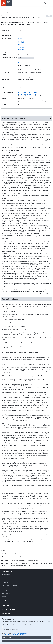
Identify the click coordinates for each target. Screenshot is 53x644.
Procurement (6, 613)
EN (36, 66)
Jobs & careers (7, 601)
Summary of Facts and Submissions (14, 119)
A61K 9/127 (21, 48)
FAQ (3, 580)
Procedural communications (9, 585)
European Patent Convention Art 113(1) (28, 93)
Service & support (8, 571)
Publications (5, 582)
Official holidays (6, 594)
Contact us (5, 588)
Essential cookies (8, 627)
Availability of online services (9, 577)
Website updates (6, 574)
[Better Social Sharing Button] (51, 16)
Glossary (4, 596)
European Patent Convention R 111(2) (27, 94)
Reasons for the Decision (11, 299)
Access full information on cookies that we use (13, 635)
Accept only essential (8, 638)
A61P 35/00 (21, 49)
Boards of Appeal (6, 16)
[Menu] (49, 3)
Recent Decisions (25, 16)
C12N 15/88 (21, 43)
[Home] (6, 3)
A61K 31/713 (21, 46)
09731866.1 (21, 38)
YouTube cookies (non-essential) (11, 630)
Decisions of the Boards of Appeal (16, 16)
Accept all (5, 641)
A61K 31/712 (21, 44)
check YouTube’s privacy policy (20, 633)
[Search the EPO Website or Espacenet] (45, 3)
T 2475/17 (21, 107)
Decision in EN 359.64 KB (27, 58)
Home (2, 16)
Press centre (6, 605)
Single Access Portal (8, 609)
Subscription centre (7, 591)
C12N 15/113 (21, 41)
